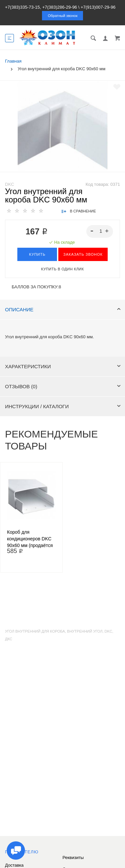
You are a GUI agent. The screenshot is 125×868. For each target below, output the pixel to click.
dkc (108, 631)
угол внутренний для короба (35, 631)
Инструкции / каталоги (63, 406)
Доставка (14, 865)
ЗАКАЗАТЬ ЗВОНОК (83, 254)
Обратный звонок (63, 16)
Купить (37, 254)
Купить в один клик (62, 269)
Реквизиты (73, 858)
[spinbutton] (100, 231)
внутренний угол (85, 631)
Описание (63, 309)
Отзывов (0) (63, 386)
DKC (9, 184)
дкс (9, 639)
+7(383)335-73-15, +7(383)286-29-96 (41, 7)
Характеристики (63, 366)
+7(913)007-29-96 (98, 7)
